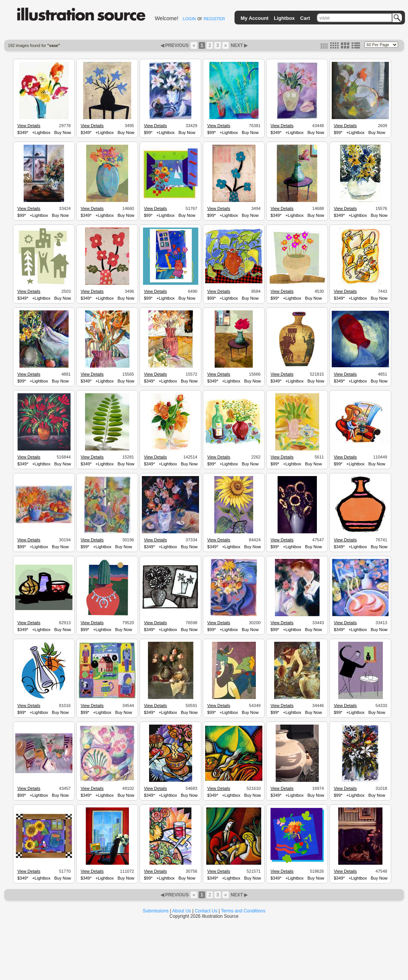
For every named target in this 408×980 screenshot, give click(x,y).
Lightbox (284, 18)
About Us (182, 911)
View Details (29, 126)
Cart (305, 18)
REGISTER (214, 19)
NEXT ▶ (239, 45)
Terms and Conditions (243, 911)
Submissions (156, 911)
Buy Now (63, 132)
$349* (23, 132)
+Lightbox (41, 132)
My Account (255, 18)
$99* (148, 132)
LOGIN (189, 19)
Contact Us (206, 911)
